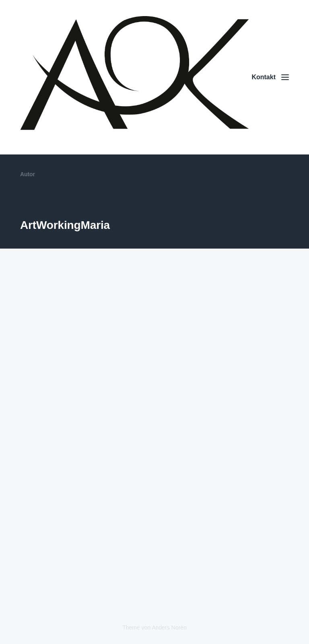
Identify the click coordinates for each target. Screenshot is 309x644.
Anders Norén (169, 628)
